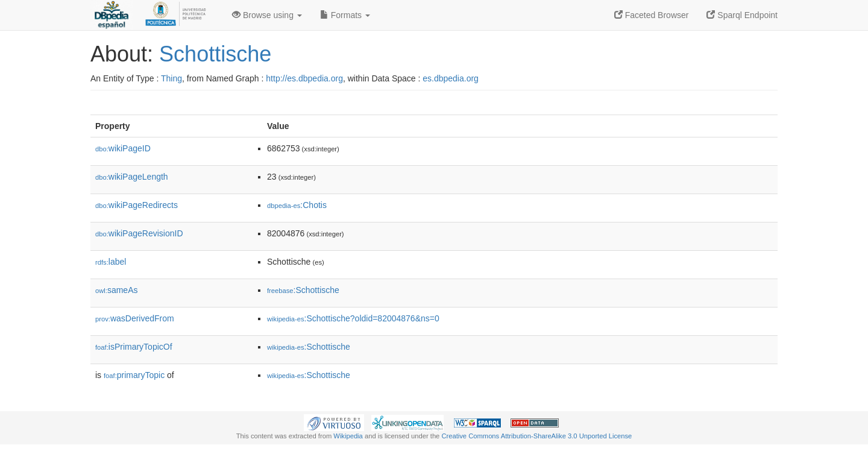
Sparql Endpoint (742, 15)
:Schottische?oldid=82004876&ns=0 (353, 318)
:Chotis (297, 205)
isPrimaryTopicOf (134, 347)
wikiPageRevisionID (139, 233)
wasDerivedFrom (135, 318)
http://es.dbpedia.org (304, 78)
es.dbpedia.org (451, 78)
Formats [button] (345, 15)
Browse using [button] (267, 15)
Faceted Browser (652, 15)
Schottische (215, 54)
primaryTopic (134, 375)
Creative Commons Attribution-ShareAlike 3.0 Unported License (536, 436)
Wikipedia (348, 436)
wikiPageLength (132, 177)
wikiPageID (123, 148)
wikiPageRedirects (137, 205)
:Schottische (303, 290)
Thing (171, 78)
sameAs (116, 290)
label (111, 262)
